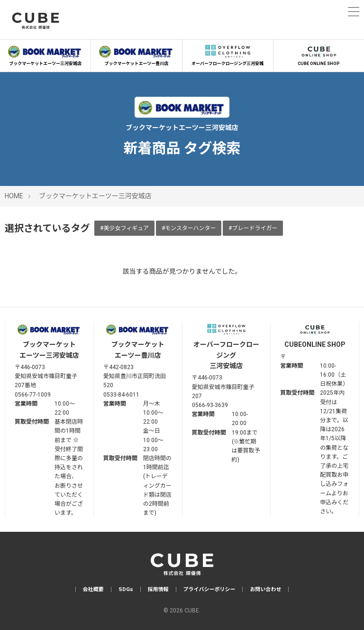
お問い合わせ (265, 589)
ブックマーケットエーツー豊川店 (136, 54)
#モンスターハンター (189, 228)
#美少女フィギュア (124, 228)
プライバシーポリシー (209, 589)
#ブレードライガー (253, 228)
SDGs (126, 589)
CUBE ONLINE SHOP (319, 54)
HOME (14, 196)
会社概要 (93, 589)
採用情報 (158, 589)
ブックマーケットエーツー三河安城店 (45, 54)
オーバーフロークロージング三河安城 (228, 54)
